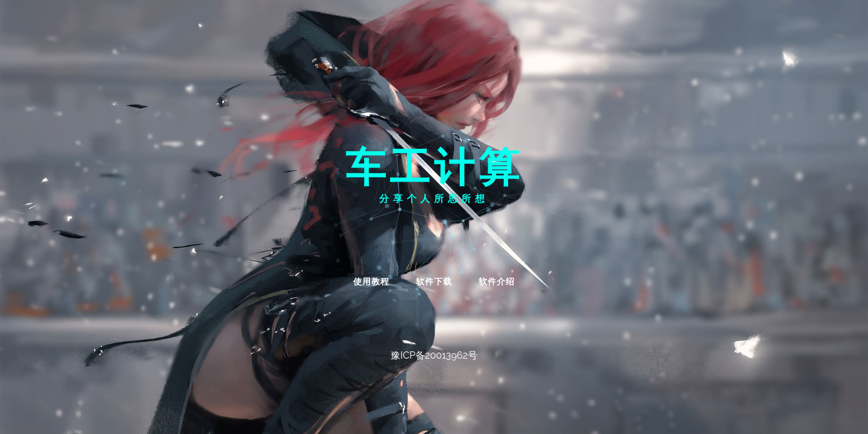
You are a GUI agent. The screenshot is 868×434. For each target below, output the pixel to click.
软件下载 (434, 281)
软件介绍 (497, 281)
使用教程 (371, 281)
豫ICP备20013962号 (434, 355)
